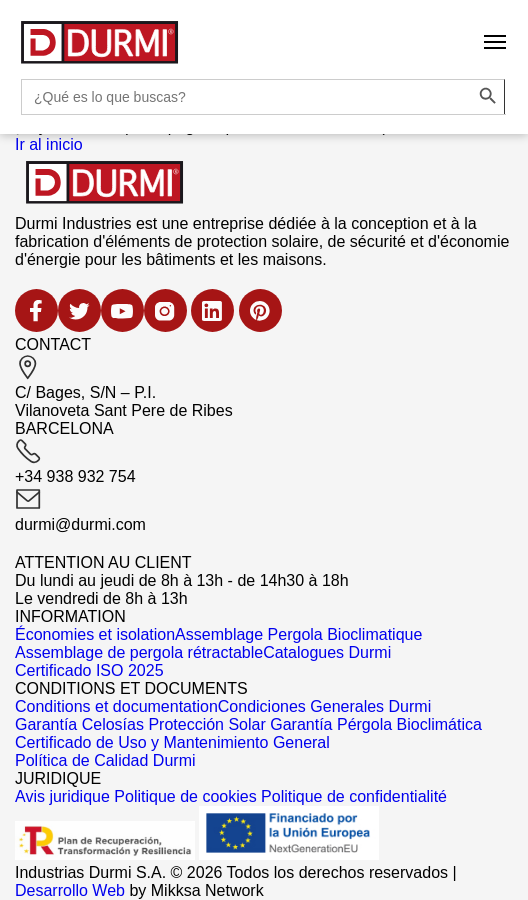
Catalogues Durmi (327, 652)
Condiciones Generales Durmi (324, 706)
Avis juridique (62, 796)
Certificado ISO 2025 (89, 670)
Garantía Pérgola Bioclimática (376, 724)
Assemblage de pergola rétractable (139, 652)
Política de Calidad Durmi (105, 760)
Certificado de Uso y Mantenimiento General (172, 742)
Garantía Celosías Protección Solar (140, 724)
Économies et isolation (95, 634)
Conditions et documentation (116, 706)
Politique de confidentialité (354, 796)
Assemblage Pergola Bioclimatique (298, 634)
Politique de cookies (185, 796)
